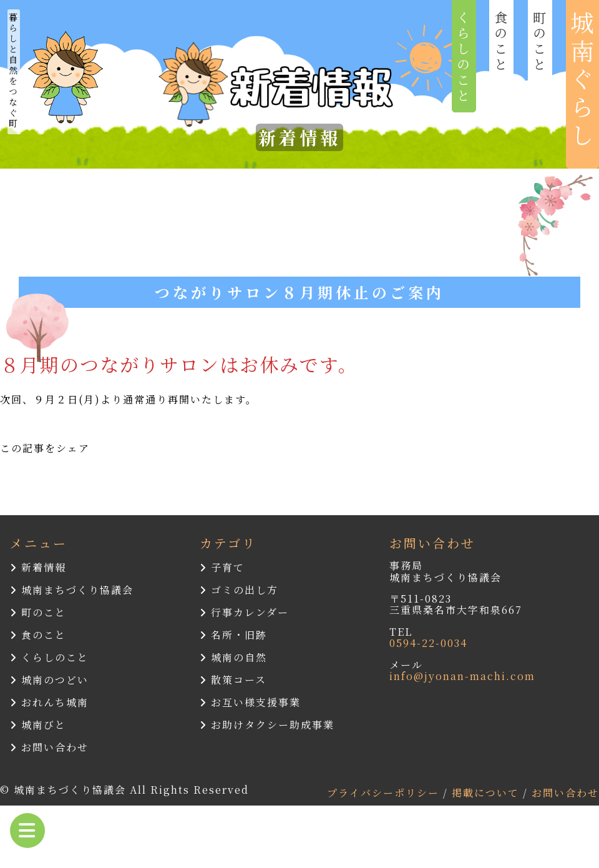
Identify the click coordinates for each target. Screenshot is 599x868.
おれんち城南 (49, 702)
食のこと (38, 635)
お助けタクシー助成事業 (267, 725)
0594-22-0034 (428, 643)
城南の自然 (233, 657)
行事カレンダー (244, 612)
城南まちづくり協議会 (72, 590)
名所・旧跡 (233, 635)
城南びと (38, 725)
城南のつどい (49, 680)
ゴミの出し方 (239, 590)
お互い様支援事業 (250, 702)
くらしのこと (49, 657)
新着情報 (38, 567)
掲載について (487, 793)
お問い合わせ (49, 747)
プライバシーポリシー (385, 793)
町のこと (38, 612)
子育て (222, 567)
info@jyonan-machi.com (462, 676)
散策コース (233, 680)
